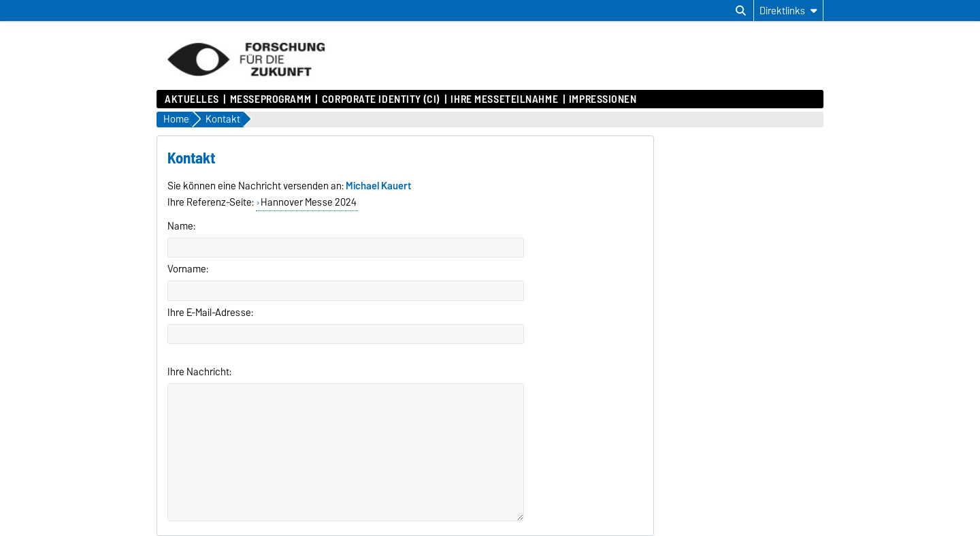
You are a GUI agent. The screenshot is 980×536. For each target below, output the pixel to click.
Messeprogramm (271, 99)
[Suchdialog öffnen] (741, 11)
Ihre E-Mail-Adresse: (210, 313)
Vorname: (188, 269)
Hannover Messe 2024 (309, 202)
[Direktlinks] (788, 11)
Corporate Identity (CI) (381, 99)
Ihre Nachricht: (199, 372)
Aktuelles (192, 99)
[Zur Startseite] (246, 83)
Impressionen (603, 99)
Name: (181, 226)
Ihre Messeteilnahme (504, 99)
